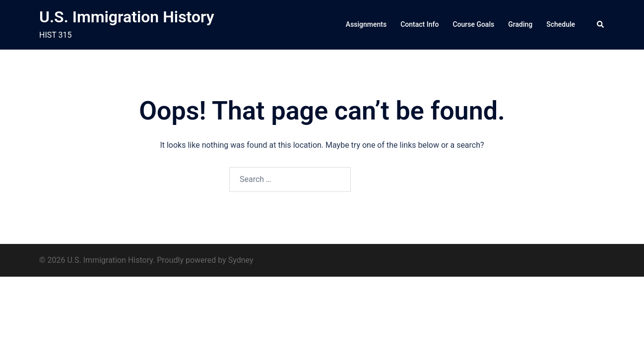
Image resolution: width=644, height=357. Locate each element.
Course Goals (473, 24)
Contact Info (419, 24)
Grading (520, 24)
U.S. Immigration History (127, 17)
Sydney (241, 260)
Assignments (366, 24)
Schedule (561, 24)
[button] (601, 25)
